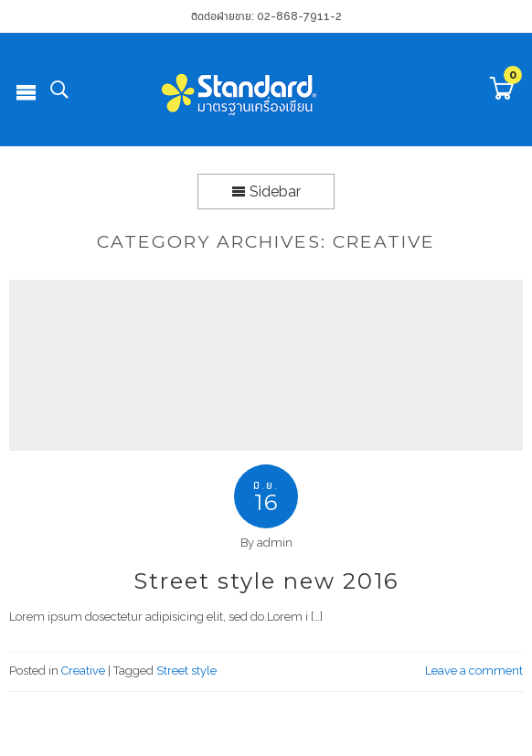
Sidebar (266, 192)
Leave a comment (474, 671)
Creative (83, 671)
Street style (186, 671)
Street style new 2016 (266, 581)
